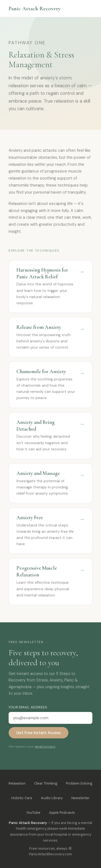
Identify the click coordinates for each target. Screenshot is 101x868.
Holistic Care (22, 798)
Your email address (28, 707)
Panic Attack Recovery (35, 9)
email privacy (45, 747)
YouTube (33, 813)
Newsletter (81, 798)
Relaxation (17, 783)
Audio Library (52, 798)
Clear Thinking (46, 783)
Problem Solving (79, 783)
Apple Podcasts (62, 813)
